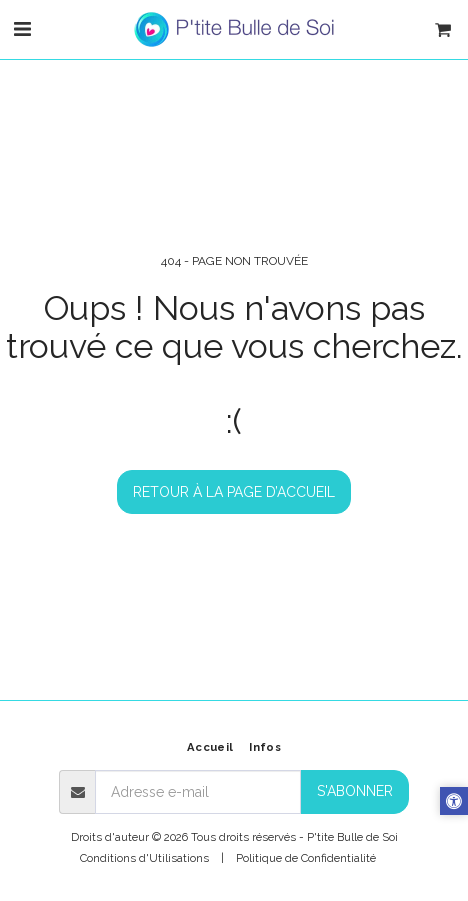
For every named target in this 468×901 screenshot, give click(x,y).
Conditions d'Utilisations (144, 858)
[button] (22, 29)
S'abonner (355, 791)
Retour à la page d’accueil (234, 492)
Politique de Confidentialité (306, 858)
